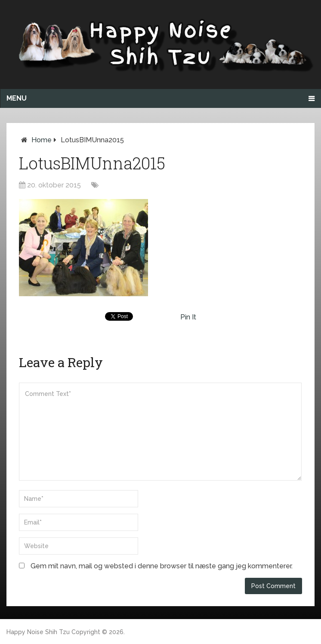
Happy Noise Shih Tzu (38, 632)
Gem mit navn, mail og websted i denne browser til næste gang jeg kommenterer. (162, 566)
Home (42, 140)
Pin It (188, 317)
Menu (17, 98)
